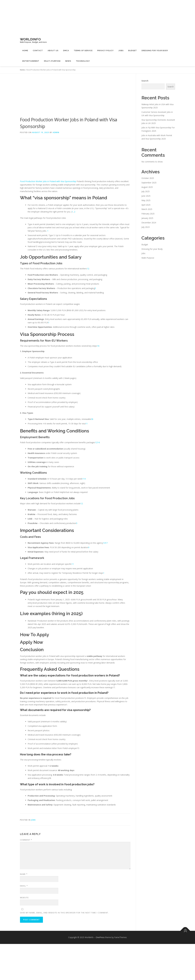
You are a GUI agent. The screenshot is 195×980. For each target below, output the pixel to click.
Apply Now (32, 642)
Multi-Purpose (52, 61)
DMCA (66, 51)
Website (24, 898)
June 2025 (146, 196)
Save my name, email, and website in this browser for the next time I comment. (64, 913)
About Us (53, 51)
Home (25, 51)
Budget (133, 51)
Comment (26, 840)
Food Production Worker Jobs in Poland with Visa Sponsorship (48, 181)
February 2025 (148, 214)
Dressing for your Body (155, 51)
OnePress (100, 937)
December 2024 (149, 223)
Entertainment (31, 61)
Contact (38, 51)
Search (145, 81)
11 (87, 424)
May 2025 (146, 200)
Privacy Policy (105, 51)
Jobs (121, 51)
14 (98, 442)
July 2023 (146, 227)
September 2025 (149, 183)
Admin (56, 132)
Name (24, 874)
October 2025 (148, 178)
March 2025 (147, 209)
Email (24, 886)
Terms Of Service (83, 51)
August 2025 (147, 187)
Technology (83, 61)
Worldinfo (30, 39)
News (68, 61)
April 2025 (146, 205)
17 (106, 543)
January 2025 (147, 218)
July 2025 (146, 191)
